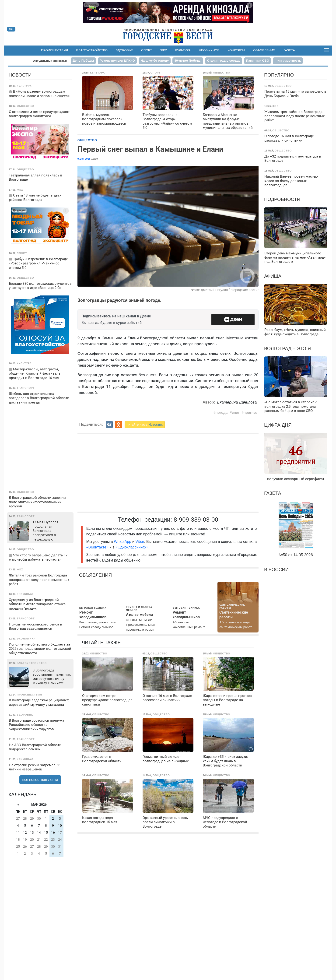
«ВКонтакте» (97, 547)
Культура (183, 50)
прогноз (251, 413)
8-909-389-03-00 (196, 520)
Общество (87, 140)
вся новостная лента (40, 780)
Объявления (264, 50)
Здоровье (124, 50)
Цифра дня (278, 425)
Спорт (147, 50)
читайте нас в (145, 425)
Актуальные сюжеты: (50, 61)
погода (221, 413)
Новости (20, 75)
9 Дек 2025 (84, 159)
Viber (140, 542)
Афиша (273, 276)
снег (235, 413)
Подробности (282, 199)
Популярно (279, 75)
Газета (289, 50)
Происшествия (54, 50)
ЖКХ (164, 50)
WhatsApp (123, 542)
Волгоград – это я (287, 348)
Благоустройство (92, 50)
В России (276, 569)
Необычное (209, 50)
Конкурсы (236, 50)
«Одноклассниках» (132, 547)
